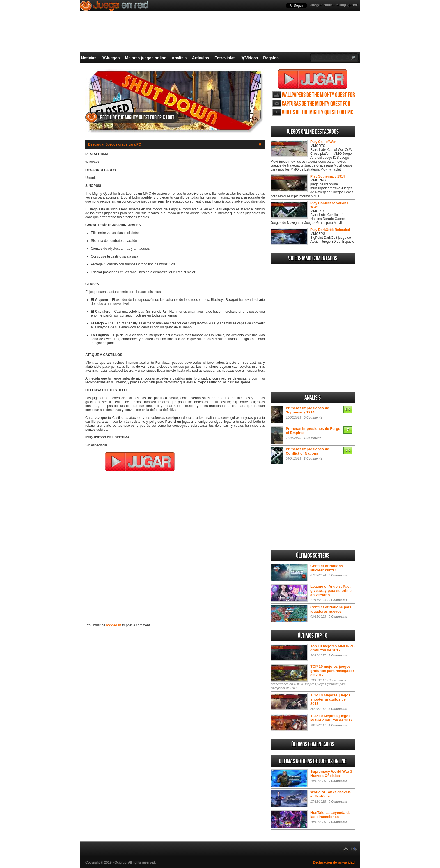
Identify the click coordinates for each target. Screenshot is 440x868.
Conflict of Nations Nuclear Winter (327, 568)
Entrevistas (225, 58)
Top (354, 849)
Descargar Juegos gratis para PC (115, 144)
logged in (114, 625)
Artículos (200, 58)
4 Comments (338, 725)
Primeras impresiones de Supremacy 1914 (307, 410)
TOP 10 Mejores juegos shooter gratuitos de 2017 (330, 699)
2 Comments (313, 458)
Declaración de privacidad (334, 862)
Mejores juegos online (145, 58)
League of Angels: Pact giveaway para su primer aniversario (332, 591)
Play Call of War (323, 142)
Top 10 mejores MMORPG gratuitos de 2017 (333, 648)
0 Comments (313, 417)
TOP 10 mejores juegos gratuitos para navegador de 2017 (332, 671)
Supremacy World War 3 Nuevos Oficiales (331, 774)
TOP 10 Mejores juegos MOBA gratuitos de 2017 (331, 718)
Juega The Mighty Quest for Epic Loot (313, 79)
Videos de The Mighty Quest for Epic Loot (317, 113)
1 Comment (312, 438)
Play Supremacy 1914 (328, 176)
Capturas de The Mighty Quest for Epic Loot (316, 104)
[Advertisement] (175, 539)
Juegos (113, 58)
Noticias (89, 58)
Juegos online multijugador (334, 5)
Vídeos (251, 58)
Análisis (179, 58)
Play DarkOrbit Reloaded (330, 230)
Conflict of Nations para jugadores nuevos (331, 609)
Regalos (271, 58)
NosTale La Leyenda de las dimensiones (331, 815)
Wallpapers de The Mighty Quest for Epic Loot (318, 95)
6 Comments (338, 655)
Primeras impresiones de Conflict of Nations (307, 451)
